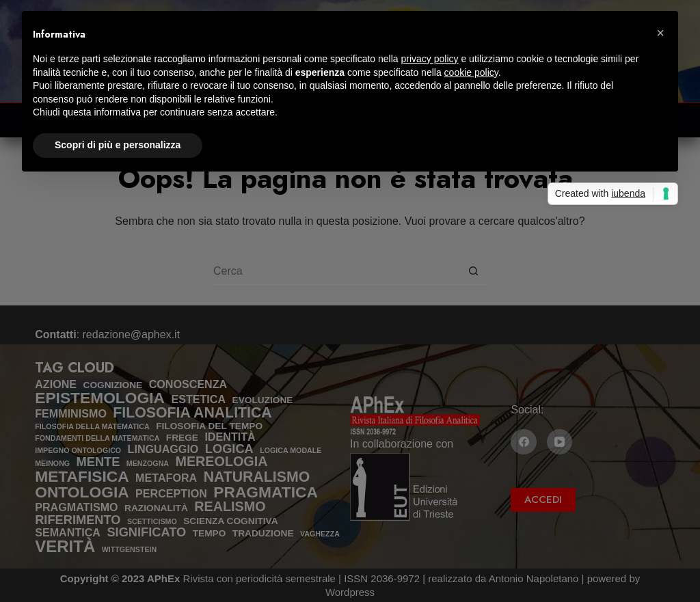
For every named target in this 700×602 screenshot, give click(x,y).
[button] (660, 33)
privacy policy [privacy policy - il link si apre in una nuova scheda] (430, 59)
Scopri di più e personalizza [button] (118, 145)
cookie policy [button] (471, 72)
